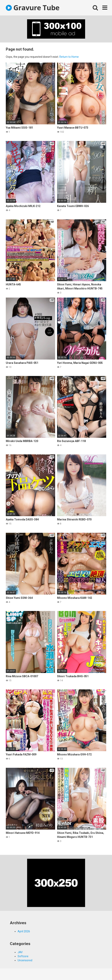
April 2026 (24, 931)
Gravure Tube (33, 8)
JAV (20, 952)
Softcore (23, 956)
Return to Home (69, 57)
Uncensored (25, 960)
